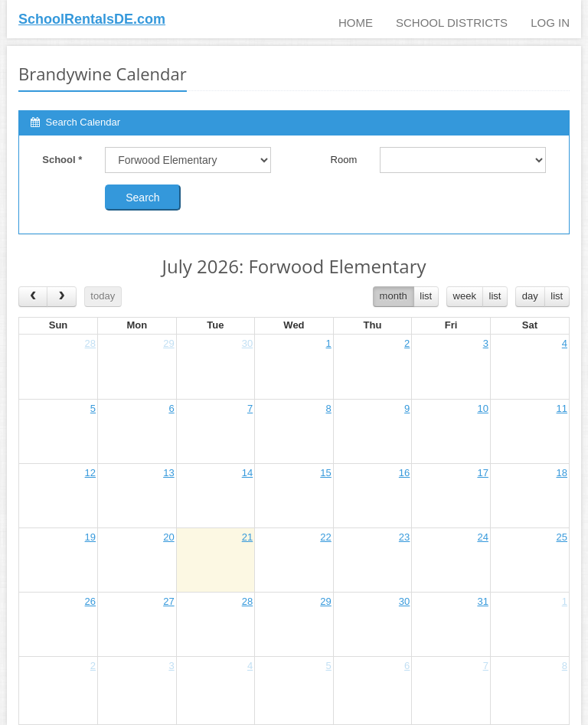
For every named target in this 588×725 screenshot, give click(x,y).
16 (404, 473)
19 (90, 537)
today (103, 296)
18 (562, 473)
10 (482, 408)
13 (168, 473)
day (530, 296)
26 (90, 601)
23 (404, 537)
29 (168, 343)
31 (482, 601)
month (394, 296)
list (426, 296)
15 (325, 473)
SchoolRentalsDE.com (92, 19)
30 (247, 343)
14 (247, 473)
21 (247, 537)
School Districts (452, 23)
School (62, 160)
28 (90, 343)
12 (90, 473)
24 (482, 537)
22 (325, 537)
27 (168, 601)
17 (482, 473)
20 (168, 537)
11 (562, 408)
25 (562, 537)
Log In (550, 23)
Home (356, 23)
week (465, 296)
